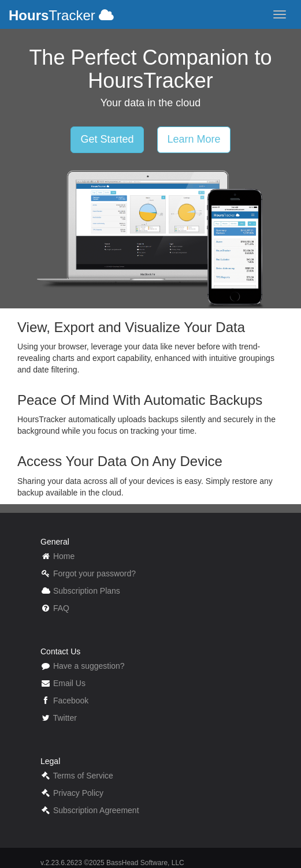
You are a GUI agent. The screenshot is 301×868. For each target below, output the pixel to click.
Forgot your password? (94, 573)
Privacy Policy (78, 793)
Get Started (107, 139)
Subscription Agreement (96, 810)
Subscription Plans (87, 591)
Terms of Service (83, 776)
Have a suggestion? (89, 666)
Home (64, 556)
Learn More (194, 139)
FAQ (61, 608)
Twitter (65, 718)
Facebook (71, 701)
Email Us (69, 683)
